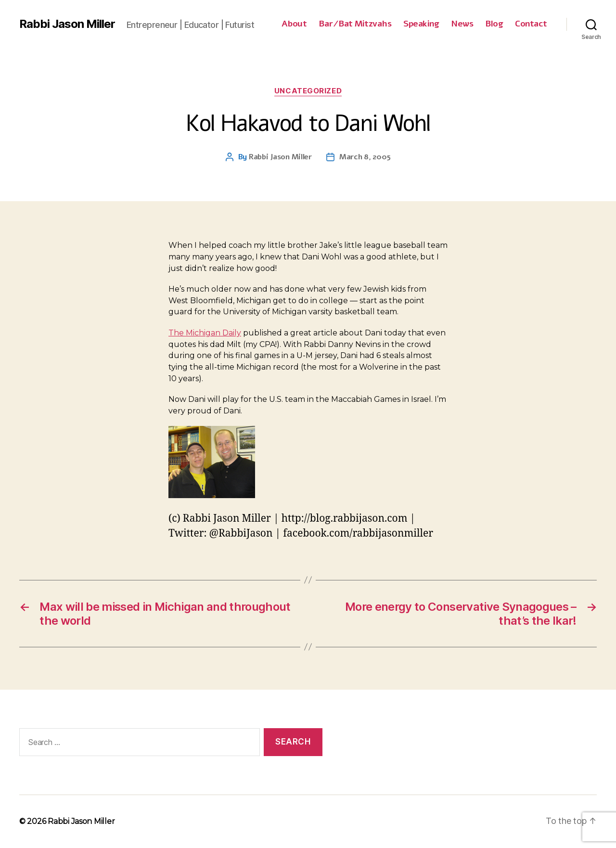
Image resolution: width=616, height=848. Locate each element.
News (462, 24)
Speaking (421, 24)
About (294, 24)
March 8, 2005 (365, 157)
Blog (494, 24)
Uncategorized (308, 91)
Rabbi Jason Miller (67, 24)
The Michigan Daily (205, 333)
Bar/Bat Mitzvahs (355, 24)
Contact (531, 24)
